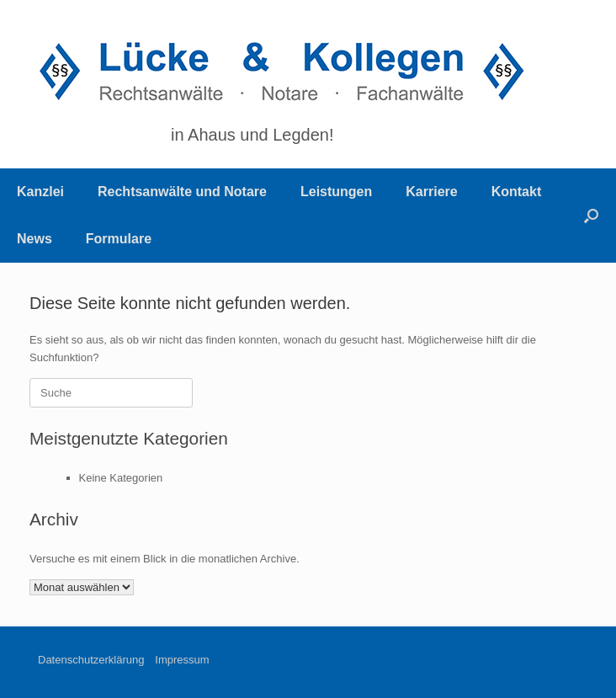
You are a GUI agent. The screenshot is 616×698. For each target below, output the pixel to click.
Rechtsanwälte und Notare (182, 192)
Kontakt (517, 192)
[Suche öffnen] (591, 216)
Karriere (431, 192)
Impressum (182, 660)
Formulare (119, 239)
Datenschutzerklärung (91, 660)
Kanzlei (40, 192)
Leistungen (336, 192)
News (35, 239)
